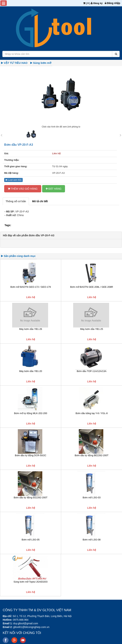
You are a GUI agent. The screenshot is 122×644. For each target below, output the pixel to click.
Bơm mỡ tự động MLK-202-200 (31, 413)
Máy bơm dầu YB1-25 (91, 329)
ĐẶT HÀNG (54, 189)
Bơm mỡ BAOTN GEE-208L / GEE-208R (92, 287)
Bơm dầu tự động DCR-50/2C (31, 455)
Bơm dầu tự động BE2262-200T (92, 455)
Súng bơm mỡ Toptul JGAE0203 (30, 582)
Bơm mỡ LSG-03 (91, 497)
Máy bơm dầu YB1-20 (30, 371)
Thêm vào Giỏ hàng (23, 189)
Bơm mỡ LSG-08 (91, 540)
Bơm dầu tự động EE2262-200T (31, 497)
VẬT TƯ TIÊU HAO (16, 63)
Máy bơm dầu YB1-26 (30, 329)
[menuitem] (114, 3)
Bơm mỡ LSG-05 (30, 540)
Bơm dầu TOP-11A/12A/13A (92, 371)
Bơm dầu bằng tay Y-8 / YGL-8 (91, 413)
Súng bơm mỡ (42, 63)
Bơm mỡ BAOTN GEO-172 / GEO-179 (31, 287)
